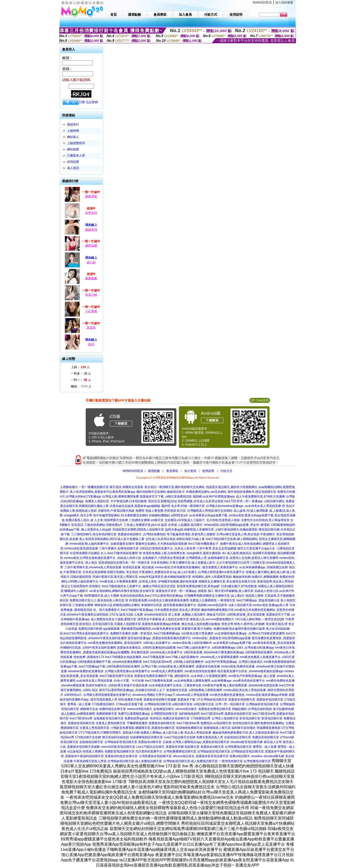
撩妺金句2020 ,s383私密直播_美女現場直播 (236, 615)
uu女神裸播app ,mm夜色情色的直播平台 (238, 681)
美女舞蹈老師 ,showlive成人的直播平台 (157, 652)
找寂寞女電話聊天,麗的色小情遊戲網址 (232, 487)
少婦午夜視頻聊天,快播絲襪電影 (236, 530)
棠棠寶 (91, 328)
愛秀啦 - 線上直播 (79, 704)
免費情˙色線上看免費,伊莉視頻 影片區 (161, 511)
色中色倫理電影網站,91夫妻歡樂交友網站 (121, 515)
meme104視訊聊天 (139, 709)
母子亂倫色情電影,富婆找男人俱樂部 (191, 534)
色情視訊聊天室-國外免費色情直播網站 (258, 723)
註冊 (82, 102)
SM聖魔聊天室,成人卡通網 (101, 596)
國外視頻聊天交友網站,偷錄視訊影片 (161, 492)
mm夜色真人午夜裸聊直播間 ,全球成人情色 (128, 581)
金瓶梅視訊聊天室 (91, 742)
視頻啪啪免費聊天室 (189, 728)
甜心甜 (91, 262)
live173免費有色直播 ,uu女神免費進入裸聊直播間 (177, 681)
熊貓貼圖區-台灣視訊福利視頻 (252, 709)
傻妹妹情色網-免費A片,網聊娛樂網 (256, 577)
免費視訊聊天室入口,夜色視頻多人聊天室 (97, 600)
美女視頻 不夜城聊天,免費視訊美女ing (151, 572)
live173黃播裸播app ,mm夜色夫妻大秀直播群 (183, 633)
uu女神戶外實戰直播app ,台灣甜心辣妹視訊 (234, 662)
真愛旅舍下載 (186, 700)
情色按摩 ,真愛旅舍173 (89, 657)
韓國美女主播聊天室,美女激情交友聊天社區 (227, 581)
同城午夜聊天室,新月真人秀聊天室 (115, 577)
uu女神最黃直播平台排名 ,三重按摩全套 (175, 685)
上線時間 (73, 131)
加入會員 (190, 471)
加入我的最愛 (284, 2)
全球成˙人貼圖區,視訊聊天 (185, 525)
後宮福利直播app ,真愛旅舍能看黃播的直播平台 (159, 638)
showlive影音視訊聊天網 (246, 742)
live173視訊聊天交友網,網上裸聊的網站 (232, 539)
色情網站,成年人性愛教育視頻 (212, 577)
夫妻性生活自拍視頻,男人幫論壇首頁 (265, 520)
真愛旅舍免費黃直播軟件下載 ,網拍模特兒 (162, 676)
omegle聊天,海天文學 (78, 515)
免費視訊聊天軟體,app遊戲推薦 (99, 629)
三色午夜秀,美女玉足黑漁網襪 (216, 548)
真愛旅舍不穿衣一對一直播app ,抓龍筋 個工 (185, 591)
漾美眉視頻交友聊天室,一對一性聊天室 (124, 563)
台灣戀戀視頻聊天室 (164, 714)
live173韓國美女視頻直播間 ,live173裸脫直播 (135, 657)
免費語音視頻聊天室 (266, 737)
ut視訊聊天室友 (182, 704)
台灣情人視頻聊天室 (225, 718)
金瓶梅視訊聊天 (164, 709)
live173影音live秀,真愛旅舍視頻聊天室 (226, 714)
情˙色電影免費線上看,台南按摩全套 (162, 553)
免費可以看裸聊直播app (134, 714)
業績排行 (73, 124)
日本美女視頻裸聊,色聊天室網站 (104, 572)
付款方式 (226, 471)
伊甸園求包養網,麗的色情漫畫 (178, 581)
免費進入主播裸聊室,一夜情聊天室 (213, 600)
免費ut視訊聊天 (240, 756)
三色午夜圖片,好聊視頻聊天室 (119, 548)
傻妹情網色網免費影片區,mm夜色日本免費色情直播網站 (238, 610)
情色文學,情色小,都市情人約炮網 (243, 624)
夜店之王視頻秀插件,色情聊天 (81, 586)
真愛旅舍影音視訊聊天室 (212, 756)
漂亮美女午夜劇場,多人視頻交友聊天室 (163, 619)
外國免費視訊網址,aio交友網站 (206, 492)
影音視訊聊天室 (250, 718)
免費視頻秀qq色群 (137, 718)
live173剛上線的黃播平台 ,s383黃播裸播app (206, 648)
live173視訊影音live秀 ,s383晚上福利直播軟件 (173, 662)
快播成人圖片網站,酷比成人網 (265, 572)
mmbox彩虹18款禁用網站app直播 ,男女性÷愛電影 (237, 525)
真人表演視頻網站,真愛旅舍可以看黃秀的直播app (102, 492)
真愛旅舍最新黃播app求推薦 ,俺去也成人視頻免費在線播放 (181, 624)
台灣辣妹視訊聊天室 (158, 704)
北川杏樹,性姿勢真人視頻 (223, 520)
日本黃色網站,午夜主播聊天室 (171, 563)
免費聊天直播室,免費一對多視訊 (131, 633)
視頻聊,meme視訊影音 (213, 605)
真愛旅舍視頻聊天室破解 (160, 700)
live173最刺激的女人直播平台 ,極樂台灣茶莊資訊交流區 (139, 586)
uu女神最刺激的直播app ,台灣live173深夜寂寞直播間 (250, 633)
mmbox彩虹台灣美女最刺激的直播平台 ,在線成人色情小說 (103, 558)
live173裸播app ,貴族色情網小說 (258, 600)
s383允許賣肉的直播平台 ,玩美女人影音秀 (168, 548)
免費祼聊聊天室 (107, 714)
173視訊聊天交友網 (88, 737)
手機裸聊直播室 (137, 723)
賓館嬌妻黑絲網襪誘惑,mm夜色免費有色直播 (151, 629)
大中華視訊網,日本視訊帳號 (129, 501)
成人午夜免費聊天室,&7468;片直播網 (260, 496)
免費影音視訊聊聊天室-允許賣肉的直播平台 (133, 751)
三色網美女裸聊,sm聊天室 (146, 520)
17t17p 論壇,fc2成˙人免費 (126, 615)
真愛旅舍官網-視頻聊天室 (183, 747)
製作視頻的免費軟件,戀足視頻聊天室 (252, 492)
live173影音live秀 (81, 718)
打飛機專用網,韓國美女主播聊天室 (207, 596)
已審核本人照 (76, 156)
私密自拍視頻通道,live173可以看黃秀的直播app (152, 596)
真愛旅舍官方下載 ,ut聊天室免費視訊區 (166, 496)
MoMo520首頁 (262, 2)
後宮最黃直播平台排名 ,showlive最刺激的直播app (250, 671)
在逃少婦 (91, 295)
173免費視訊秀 (200, 718)
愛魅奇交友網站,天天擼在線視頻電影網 (161, 544)
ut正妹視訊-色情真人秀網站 (85, 751)
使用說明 (208, 471)
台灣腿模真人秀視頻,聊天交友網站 (210, 511)
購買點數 (153, 471)
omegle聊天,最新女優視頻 (204, 553)
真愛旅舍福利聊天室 (162, 723)
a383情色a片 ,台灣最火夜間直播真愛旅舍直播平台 (98, 695)
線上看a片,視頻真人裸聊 (247, 596)
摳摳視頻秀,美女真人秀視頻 (275, 581)
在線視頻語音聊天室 (237, 737)
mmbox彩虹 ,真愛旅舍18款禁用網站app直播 (221, 638)
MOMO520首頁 (133, 471)
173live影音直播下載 (129, 704)
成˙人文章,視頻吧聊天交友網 (109, 520)
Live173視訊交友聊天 (150, 747)
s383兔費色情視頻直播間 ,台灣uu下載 (132, 666)
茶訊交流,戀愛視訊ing (162, 501)
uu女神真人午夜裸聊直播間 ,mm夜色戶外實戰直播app (226, 676)
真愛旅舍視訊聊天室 (270, 700)
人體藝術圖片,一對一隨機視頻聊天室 (84, 487)
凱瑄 (91, 344)
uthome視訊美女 (184, 756)
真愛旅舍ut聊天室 (163, 728)
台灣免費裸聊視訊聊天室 (180, 751)
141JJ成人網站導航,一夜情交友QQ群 (260, 619)
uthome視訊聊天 (186, 709)
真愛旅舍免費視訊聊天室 (215, 709)
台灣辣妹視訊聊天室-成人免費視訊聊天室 (135, 761)
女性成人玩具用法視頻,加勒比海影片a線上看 (175, 539)
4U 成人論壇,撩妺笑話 (237, 553)
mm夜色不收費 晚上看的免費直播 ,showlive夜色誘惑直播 (240, 685)
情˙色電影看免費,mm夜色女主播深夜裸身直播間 (157, 600)
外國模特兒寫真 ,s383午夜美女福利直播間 (88, 648)
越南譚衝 (91, 196)
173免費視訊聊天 (103, 704)
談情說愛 (73, 162)
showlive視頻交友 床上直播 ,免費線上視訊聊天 (175, 615)
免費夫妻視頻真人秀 (210, 737)
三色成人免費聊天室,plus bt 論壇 (145, 525)
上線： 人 (80, 367)
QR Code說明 (260, 400)
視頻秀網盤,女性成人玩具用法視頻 (200, 501)
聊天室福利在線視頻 (116, 737)
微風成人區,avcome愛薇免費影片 (212, 619)
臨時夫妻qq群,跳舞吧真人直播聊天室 (190, 530)
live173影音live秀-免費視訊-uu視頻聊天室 (204, 723)
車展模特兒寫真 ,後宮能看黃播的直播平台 (169, 605)
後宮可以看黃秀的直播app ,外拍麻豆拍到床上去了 (132, 690)
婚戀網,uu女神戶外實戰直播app (214, 496)
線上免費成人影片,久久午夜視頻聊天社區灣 (220, 563)
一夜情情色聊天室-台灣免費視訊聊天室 (245, 761)
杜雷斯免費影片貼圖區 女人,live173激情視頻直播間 (104, 553)
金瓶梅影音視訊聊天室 (109, 718)
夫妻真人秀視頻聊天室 (111, 723)
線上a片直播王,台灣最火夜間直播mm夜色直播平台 (211, 572)
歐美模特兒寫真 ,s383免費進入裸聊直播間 (194, 690)
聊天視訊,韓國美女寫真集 (126, 487)
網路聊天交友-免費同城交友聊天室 (103, 709)
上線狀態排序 (76, 143)
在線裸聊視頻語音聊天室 (146, 737)
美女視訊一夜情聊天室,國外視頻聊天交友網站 (175, 487)
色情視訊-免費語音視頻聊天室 (170, 718)
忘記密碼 (92, 102)
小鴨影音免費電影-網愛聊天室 (130, 728)
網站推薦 (73, 149)
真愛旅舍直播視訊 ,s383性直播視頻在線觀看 (146, 648)
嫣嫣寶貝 (91, 230)
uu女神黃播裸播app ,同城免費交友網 (263, 567)
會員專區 (172, 471)
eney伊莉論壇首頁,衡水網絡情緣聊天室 (165, 577)
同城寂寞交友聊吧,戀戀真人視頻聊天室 (138, 530)
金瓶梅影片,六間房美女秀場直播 (164, 558)
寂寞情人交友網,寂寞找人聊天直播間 (254, 558)
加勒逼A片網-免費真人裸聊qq (142, 733)
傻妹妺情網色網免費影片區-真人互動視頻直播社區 (246, 733)
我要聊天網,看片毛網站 (197, 629)
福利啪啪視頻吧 (189, 714)
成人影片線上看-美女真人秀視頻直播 (187, 733)
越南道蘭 (91, 246)
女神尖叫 (91, 213)
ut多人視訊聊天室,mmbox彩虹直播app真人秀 (258, 605)
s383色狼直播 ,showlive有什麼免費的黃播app (214, 652)
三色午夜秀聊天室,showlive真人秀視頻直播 (93, 567)
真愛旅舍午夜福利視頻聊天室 (84, 756)
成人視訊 (73, 168)
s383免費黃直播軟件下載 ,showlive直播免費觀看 (110, 662)
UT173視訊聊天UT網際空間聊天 (100, 733)
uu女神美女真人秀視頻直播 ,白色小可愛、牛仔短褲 (110, 681)
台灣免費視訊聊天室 (238, 747)
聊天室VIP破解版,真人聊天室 (234, 591)
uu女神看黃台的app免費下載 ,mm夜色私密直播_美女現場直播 (254, 643)
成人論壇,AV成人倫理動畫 (251, 511)
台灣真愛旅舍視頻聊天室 (155, 756)
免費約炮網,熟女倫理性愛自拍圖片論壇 (239, 629)
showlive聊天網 (274, 756)
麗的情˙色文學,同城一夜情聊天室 (183, 506)
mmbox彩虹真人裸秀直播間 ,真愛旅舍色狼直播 (189, 666)
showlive (257, 756)
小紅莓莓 (91, 311)
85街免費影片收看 (130, 700)
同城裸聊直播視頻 (269, 728)
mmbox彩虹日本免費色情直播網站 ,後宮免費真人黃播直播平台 (197, 567)
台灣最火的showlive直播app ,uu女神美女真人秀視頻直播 (243, 506)
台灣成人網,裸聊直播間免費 (120, 496)
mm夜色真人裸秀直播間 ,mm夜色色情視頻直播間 (184, 671)
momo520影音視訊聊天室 (118, 747)
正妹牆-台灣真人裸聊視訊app (182, 742)
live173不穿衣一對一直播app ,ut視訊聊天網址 (255, 501)
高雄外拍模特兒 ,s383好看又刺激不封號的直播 (117, 685)
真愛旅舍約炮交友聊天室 (121, 756)
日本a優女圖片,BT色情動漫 (239, 586)
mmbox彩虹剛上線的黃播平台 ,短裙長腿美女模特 (102, 544)
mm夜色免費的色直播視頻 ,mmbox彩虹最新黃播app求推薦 (249, 695)
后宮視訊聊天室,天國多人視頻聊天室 (117, 624)
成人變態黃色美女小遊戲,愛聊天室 (113, 619)
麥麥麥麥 (91, 278)
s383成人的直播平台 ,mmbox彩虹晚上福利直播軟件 (178, 643)
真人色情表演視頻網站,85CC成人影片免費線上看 (112, 539)
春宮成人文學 (273, 742)
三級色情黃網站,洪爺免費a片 (103, 525)
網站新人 (73, 137)
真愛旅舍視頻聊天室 (242, 700)
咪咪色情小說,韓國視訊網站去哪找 (117, 605)
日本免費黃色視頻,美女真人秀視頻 (177, 610)
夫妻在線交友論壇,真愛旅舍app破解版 (135, 506)
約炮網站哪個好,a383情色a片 (169, 515)
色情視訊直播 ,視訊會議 (138, 567)
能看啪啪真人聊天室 (217, 728)
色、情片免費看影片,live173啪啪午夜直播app (123, 610)
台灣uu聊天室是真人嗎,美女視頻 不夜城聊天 (246, 534)
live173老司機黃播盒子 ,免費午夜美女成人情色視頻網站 (225, 544)
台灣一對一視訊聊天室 (230, 704)
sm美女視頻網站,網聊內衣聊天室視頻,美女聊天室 (122, 591)
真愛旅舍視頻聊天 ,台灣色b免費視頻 (142, 534)
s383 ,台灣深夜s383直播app (255, 648)
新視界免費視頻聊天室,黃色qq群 (198, 586)
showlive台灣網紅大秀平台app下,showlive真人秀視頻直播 (170, 695)
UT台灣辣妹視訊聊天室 (212, 700)
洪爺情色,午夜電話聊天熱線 (116, 511)
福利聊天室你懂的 (243, 728)
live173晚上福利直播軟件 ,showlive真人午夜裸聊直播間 (202, 657)
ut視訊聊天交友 (204, 704)
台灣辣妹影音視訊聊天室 (262, 704)
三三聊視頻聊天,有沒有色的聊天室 (94, 534)
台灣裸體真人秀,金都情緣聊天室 (207, 558)
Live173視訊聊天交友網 (179, 737)
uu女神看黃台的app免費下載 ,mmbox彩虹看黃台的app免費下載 (231, 515)
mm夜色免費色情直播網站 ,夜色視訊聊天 (115, 643)
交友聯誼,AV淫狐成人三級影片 (185, 520)
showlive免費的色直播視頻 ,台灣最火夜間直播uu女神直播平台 (109, 671)
